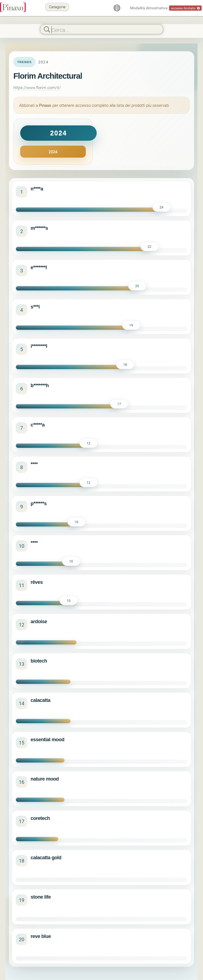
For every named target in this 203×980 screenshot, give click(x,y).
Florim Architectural (48, 76)
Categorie (57, 7)
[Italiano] (117, 8)
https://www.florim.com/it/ (37, 87)
